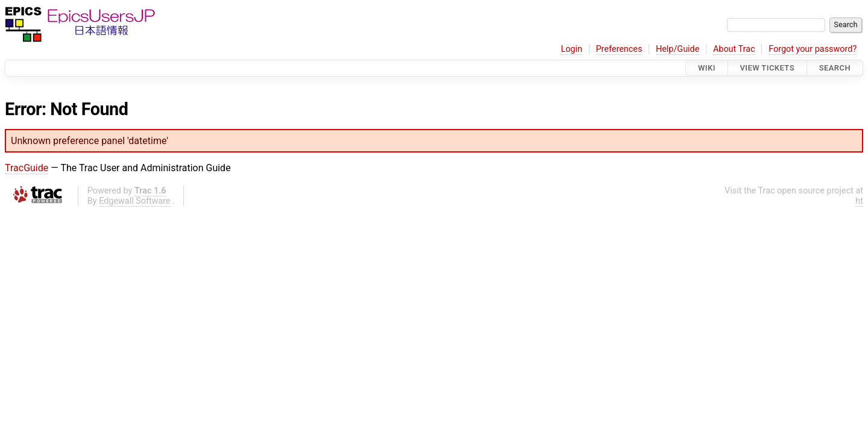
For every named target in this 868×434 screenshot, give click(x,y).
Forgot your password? (813, 49)
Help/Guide (678, 49)
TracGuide (27, 168)
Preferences (619, 49)
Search (835, 68)
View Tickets (767, 68)
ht (859, 201)
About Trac (734, 49)
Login (571, 49)
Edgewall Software (135, 201)
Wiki (707, 68)
